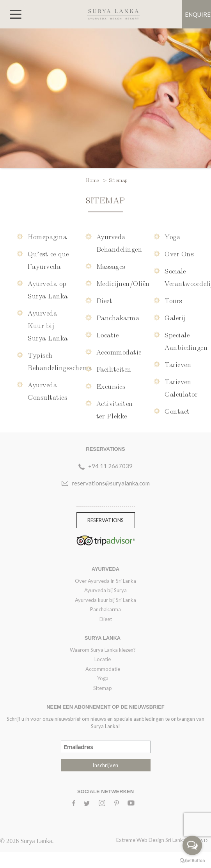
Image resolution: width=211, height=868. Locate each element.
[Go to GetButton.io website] (192, 860)
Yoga (172, 236)
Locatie (108, 334)
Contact (177, 411)
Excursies (111, 386)
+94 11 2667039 (110, 466)
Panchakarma (118, 317)
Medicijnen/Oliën (123, 283)
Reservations (105, 520)
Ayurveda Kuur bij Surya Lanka (48, 325)
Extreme (126, 840)
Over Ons (179, 253)
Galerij (175, 317)
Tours (173, 300)
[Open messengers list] (192, 845)
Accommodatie (119, 352)
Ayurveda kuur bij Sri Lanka (105, 600)
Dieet (105, 300)
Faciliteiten (114, 369)
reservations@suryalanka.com (111, 483)
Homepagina (47, 236)
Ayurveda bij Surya (105, 590)
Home (93, 180)
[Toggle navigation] (16, 14)
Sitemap (103, 688)
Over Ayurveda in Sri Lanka (105, 581)
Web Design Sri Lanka (172, 840)
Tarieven (178, 364)
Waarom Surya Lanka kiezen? (103, 650)
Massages (111, 266)
